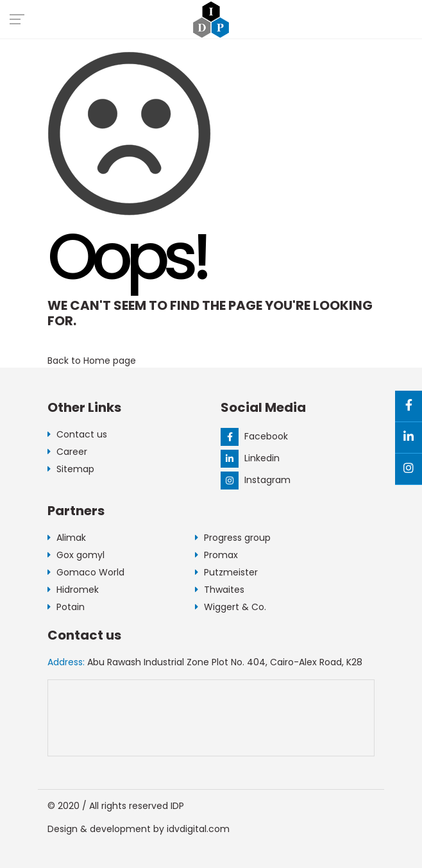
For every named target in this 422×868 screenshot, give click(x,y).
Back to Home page (92, 361)
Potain (66, 607)
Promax (216, 555)
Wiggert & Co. (231, 607)
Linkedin (250, 458)
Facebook (254, 436)
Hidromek (73, 590)
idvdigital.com (198, 829)
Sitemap (71, 469)
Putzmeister (226, 572)
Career (67, 452)
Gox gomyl (76, 555)
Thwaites (220, 590)
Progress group (233, 538)
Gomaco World (86, 572)
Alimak (67, 538)
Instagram (256, 480)
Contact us (77, 434)
